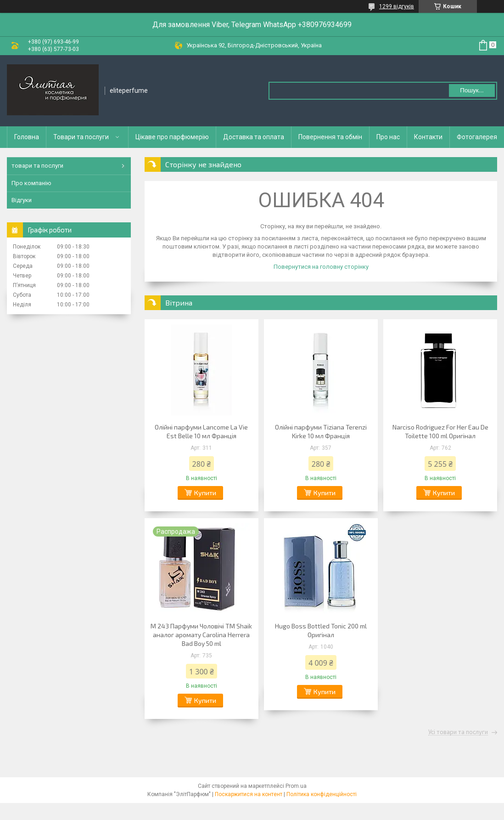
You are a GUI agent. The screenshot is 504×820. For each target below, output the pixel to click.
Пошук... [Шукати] (472, 90)
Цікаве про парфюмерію (172, 137)
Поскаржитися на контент (249, 794)
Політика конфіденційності (322, 794)
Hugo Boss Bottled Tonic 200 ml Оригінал (321, 630)
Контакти (428, 137)
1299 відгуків (397, 6)
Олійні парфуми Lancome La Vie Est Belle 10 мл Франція (201, 431)
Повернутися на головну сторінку (321, 267)
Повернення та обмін (330, 137)
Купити (205, 493)
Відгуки (22, 200)
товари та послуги (37, 166)
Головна (27, 137)
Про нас (388, 137)
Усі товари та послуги (458, 732)
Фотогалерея (477, 137)
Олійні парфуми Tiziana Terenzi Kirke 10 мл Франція (321, 431)
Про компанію (31, 183)
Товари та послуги (81, 137)
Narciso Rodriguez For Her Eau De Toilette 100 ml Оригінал (440, 431)
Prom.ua (296, 786)
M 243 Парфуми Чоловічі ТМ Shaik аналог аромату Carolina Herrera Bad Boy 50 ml (201, 635)
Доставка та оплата (254, 137)
